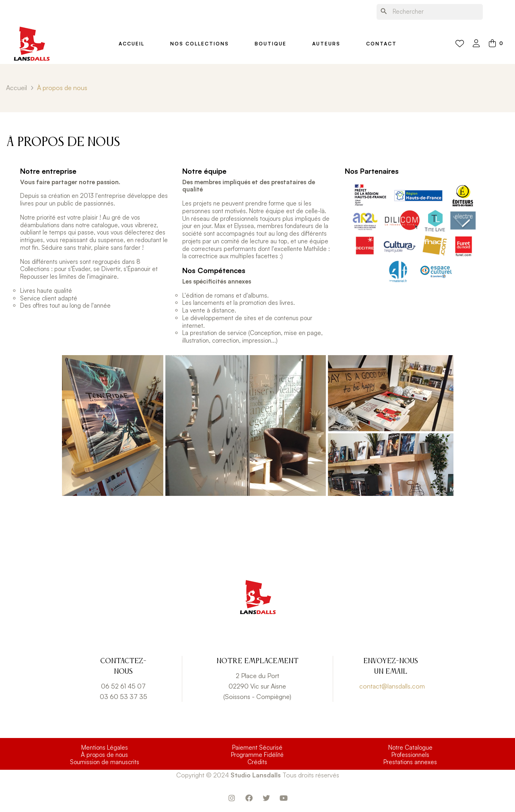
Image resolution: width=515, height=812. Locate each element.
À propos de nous (104, 755)
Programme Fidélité (257, 755)
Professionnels (410, 755)
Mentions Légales (105, 748)
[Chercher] (430, 12)
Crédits (257, 762)
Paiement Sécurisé (257, 748)
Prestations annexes (410, 762)
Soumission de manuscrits (105, 762)
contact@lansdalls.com (392, 686)
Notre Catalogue (410, 748)
